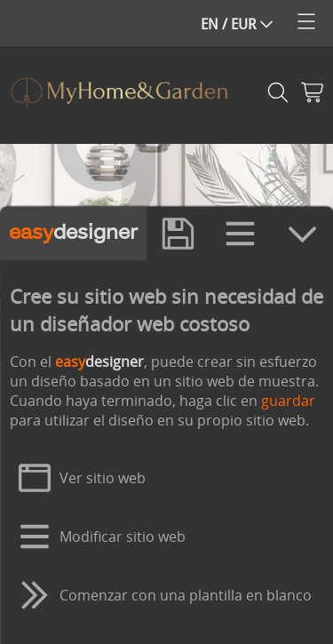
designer (73, 248)
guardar (287, 415)
